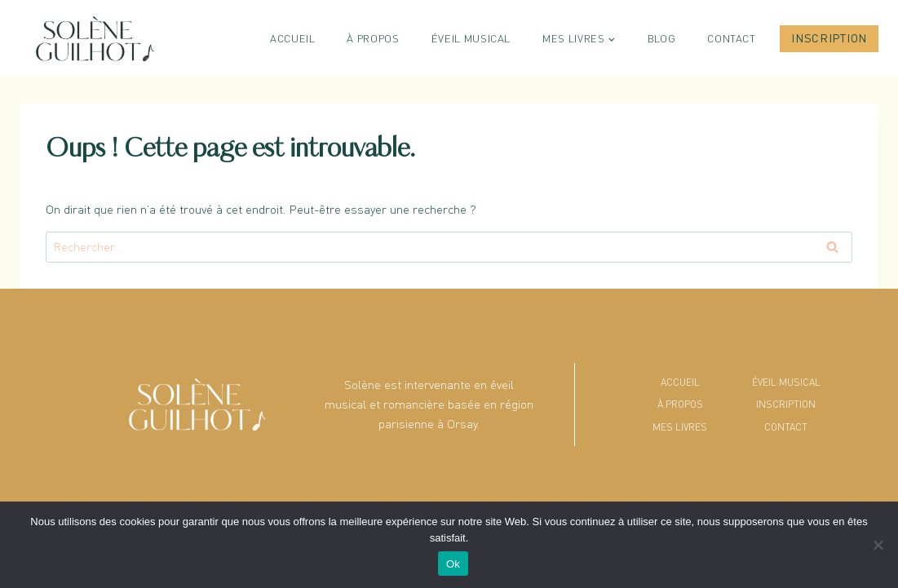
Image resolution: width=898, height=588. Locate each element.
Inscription (829, 38)
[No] (878, 545)
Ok (453, 564)
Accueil (293, 38)
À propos (373, 38)
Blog (662, 38)
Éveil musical (471, 38)
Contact (732, 38)
